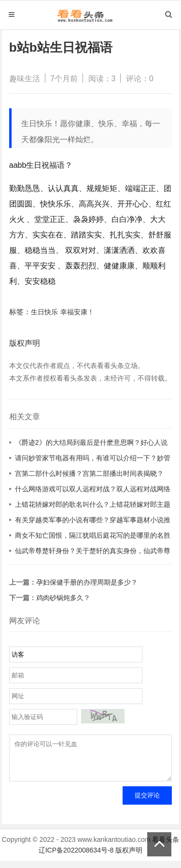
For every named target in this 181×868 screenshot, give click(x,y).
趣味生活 (25, 79)
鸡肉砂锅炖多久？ (63, 598)
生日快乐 (44, 312)
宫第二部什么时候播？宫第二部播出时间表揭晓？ (89, 473)
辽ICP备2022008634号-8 (76, 857)
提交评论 (147, 802)
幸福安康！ (77, 312)
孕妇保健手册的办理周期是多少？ (87, 582)
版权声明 (129, 857)
